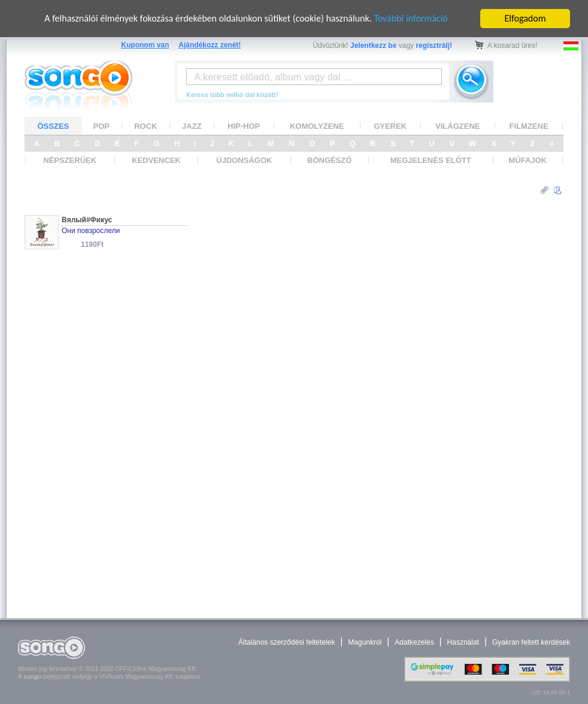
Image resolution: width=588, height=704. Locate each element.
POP (101, 126)
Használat (463, 642)
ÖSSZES (54, 126)
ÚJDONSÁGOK (244, 160)
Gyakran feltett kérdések (531, 642)
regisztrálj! (434, 46)
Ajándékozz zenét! (210, 45)
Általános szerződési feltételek (287, 642)
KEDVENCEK (156, 160)
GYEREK (390, 126)
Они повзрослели (91, 231)
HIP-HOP (244, 126)
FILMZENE (529, 126)
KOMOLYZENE (317, 126)
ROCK (146, 126)
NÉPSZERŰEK (70, 160)
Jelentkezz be (373, 46)
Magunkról (365, 642)
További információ (410, 18)
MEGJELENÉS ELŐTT (431, 160)
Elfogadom (525, 18)
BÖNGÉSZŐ (329, 160)
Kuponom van (145, 45)
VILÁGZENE (457, 126)
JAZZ (192, 126)
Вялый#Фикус (87, 220)
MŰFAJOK (528, 160)
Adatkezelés (414, 642)
